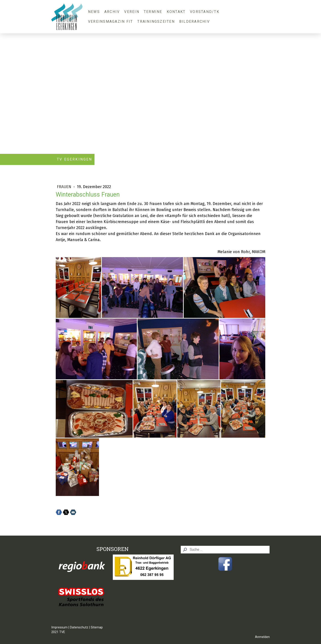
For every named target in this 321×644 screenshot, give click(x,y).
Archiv (112, 12)
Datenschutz (79, 627)
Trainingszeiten (156, 21)
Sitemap (97, 627)
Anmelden (262, 637)
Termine (153, 12)
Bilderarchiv (194, 21)
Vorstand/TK (205, 12)
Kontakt (176, 12)
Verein (132, 12)
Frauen (65, 187)
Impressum (59, 627)
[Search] (225, 550)
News (94, 12)
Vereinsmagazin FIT (110, 21)
